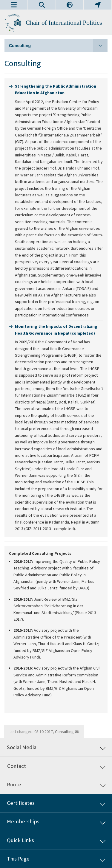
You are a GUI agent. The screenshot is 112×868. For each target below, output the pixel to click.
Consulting (58, 46)
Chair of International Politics (64, 23)
